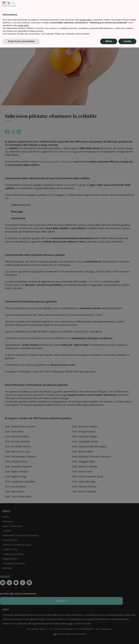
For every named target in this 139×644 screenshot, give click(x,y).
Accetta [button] (127, 638)
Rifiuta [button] (109, 638)
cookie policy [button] (23, 622)
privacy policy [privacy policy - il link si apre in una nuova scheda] (86, 616)
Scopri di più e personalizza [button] (21, 638)
